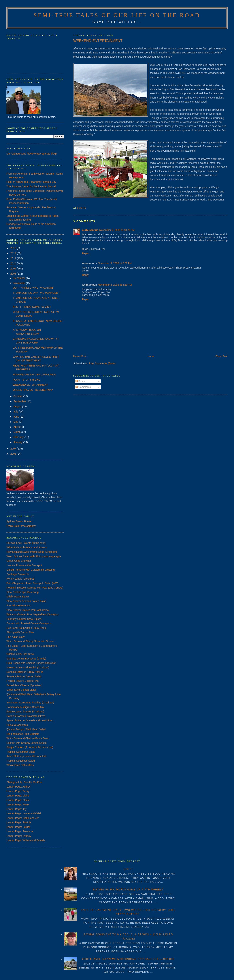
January (18, 442)
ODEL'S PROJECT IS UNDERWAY (33, 390)
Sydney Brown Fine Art (19, 521)
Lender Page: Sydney (19, 836)
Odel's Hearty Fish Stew (20, 654)
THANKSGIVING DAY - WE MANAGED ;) (36, 293)
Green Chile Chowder (19, 561)
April (16, 427)
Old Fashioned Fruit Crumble (23, 734)
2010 (14, 263)
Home (151, 356)
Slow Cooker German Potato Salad (26, 601)
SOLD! (128, 869)
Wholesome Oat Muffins (20, 765)
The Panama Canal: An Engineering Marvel (31, 186)
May (16, 422)
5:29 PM (82, 208)
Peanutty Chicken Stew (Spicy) (24, 619)
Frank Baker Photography (21, 526)
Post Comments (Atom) (102, 363)
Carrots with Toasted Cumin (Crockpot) (28, 623)
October (18, 396)
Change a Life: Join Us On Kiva (24, 782)
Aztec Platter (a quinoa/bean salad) (26, 756)
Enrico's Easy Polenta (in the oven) (26, 543)
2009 (14, 269)
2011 (14, 258)
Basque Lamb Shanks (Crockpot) (25, 711)
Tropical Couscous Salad (21, 761)
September (20, 401)
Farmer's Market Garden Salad (24, 676)
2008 (14, 274)
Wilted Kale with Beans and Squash (27, 547)
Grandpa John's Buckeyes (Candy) (26, 659)
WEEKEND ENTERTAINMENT (98, 41)
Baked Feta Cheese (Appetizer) (24, 685)
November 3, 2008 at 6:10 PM (115, 285)
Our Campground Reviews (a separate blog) (32, 154)
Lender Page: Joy (16, 809)
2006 (14, 454)
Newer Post (80, 356)
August (18, 406)
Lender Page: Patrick (18, 827)
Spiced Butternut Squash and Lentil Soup (30, 720)
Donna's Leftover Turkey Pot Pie (25, 672)
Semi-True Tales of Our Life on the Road (117, 15)
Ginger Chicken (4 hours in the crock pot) (30, 747)
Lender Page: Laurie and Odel (24, 813)
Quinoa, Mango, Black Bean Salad (26, 729)
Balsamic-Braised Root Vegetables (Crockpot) (32, 614)
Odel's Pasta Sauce (18, 597)
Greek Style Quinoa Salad (21, 690)
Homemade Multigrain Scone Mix (25, 707)
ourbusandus (90, 230)
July (16, 412)
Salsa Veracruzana (17, 725)
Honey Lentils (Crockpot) (20, 579)
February (19, 437)
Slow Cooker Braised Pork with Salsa (28, 610)
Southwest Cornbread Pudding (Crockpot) (30, 703)
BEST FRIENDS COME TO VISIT (32, 307)
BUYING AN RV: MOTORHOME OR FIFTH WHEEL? (128, 890)
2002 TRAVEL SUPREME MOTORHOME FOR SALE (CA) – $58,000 (128, 959)
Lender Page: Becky (18, 791)
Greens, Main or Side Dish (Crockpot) (28, 668)
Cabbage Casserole (18, 574)
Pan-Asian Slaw (15, 637)
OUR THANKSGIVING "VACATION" (33, 288)
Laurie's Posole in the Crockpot (24, 565)
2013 (14, 248)
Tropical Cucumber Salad (21, 752)
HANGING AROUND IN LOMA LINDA (34, 375)
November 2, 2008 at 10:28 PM (117, 230)
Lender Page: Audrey (18, 787)
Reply (85, 253)
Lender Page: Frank (18, 805)
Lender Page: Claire (18, 796)
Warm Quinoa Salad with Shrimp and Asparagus (34, 556)
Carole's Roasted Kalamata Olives (26, 716)
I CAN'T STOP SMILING (27, 380)
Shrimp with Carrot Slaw (20, 632)
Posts (80, 381)
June (17, 417)
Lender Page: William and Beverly (26, 840)
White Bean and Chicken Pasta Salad (28, 738)
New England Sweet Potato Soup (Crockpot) (32, 552)
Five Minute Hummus (18, 605)
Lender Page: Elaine (18, 800)
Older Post (222, 356)
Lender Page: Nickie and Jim (23, 818)
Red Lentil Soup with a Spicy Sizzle (26, 628)
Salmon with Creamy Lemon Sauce (26, 743)
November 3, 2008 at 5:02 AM (115, 263)
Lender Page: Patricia (19, 822)
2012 (14, 253)
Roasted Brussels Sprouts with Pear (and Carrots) (35, 588)
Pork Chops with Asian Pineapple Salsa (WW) (32, 583)
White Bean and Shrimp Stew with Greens (30, 641)
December (20, 278)
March (17, 432)
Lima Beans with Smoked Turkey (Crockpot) (31, 663)
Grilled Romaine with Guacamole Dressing (31, 570)
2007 (14, 449)
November (20, 283)
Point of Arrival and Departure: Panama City (31, 182)
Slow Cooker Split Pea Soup (22, 592)
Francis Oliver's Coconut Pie (22, 681)
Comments (83, 387)
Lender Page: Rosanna (20, 831)
